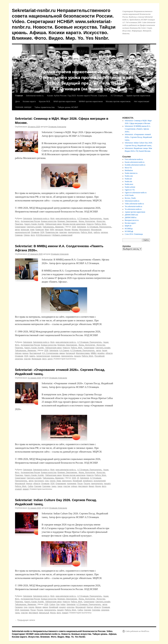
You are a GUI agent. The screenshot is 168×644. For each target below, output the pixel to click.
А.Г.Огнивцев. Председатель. (90, 219)
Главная (19, 96)
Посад (80, 484)
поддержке (56, 356)
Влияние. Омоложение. (68, 221)
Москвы (75, 230)
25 (78, 478)
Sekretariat (28, 219)
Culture (52, 604)
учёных (74, 486)
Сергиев (38, 486)
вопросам (25, 230)
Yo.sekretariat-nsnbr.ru (133, 209)
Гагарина (19, 607)
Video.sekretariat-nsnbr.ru (134, 204)
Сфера (27, 235)
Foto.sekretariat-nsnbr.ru (134, 159)
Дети (18, 101)
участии (27, 359)
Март (47, 230)
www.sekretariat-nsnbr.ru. (66, 219)
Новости (90, 224)
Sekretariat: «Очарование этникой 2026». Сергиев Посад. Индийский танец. (138, 137)
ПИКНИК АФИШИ (23, 107)
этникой (18, 489)
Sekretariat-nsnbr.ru (41, 219)
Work (52, 219)
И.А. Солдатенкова (50, 353)
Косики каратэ (29, 101)
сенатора (19, 359)
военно (25, 353)
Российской (100, 356)
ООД (42, 232)
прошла (77, 356)
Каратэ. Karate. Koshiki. (34, 224)
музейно (101, 353)
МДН (52, 230)
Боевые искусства (49, 221)
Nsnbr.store (129, 184)
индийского (88, 481)
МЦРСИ (128, 226)
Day (58, 604)
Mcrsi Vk (128, 168)
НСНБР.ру (129, 229)
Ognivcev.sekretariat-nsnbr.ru (136, 193)
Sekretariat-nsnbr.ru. (35, 96)
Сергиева (46, 486)
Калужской (70, 353)
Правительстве (52, 232)
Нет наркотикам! (142, 101)
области (109, 353)
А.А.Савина (64, 351)
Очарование (61, 484)
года (47, 481)
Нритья (29, 484)
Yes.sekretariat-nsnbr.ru (133, 206)
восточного (39, 481)
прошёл (107, 484)
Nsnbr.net (128, 179)
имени (62, 353)
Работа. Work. (101, 224)
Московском (96, 230)
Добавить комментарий (62, 235)
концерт (63, 607)
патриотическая (43, 356)
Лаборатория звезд (53, 224)
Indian (63, 604)
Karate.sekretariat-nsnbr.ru (135, 162)
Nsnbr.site (128, 181)
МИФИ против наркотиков (91, 101)
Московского (85, 230)
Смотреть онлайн (34, 227)
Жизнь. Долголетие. (87, 221)
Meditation (129, 170)
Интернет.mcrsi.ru (132, 220)
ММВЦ (94, 353)
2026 (74, 227)
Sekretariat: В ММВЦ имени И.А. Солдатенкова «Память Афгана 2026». (138, 129)
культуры (71, 607)
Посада (87, 484)
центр (50, 359)
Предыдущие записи (25, 620)
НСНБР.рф (129, 231)
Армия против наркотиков (138, 96)
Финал (91, 486)
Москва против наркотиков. (118, 101)
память (32, 356)
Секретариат (20, 227)
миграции (59, 230)
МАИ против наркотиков (65, 101)
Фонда (98, 486)
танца (60, 486)
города (53, 481)
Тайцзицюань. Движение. (53, 227)
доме (32, 230)
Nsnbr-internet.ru (131, 173)
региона (104, 232)
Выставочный (35, 353)
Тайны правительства (44, 107)
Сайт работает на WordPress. (138, 631)
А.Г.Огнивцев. (117, 96)
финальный (44, 613)
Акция (105, 351)
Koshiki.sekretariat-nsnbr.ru (135, 165)
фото (33, 235)
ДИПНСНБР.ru (131, 217)
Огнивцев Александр (57, 127)
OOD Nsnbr (129, 195)
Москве (67, 230)
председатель (74, 232)
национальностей (23, 232)
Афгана (18, 353)
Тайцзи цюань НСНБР (68, 107)
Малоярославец (83, 353)
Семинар (19, 235)
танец (54, 486)
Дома (59, 481)
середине (105, 610)
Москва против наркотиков (74, 224)
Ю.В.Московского (43, 235)
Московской (20, 484)
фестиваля (83, 486)
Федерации (36, 359)
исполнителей (100, 481)
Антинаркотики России (30, 221)
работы (97, 232)
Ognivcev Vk (130, 190)
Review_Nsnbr (130, 198)
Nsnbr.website (130, 187)
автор (17, 230)
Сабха (31, 486)
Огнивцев (35, 232)
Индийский (77, 481)
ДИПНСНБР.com (131, 215)
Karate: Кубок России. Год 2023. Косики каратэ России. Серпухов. (77, 96)
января (26, 489)
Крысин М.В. (45, 101)
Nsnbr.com (129, 176)
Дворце (38, 607)
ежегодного (67, 481)
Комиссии (40, 230)
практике (63, 232)
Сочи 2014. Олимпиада (134, 234)
